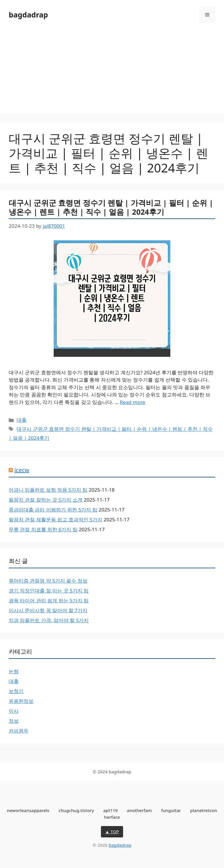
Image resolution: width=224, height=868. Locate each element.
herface (112, 817)
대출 (22, 420)
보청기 (16, 691)
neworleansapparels (28, 810)
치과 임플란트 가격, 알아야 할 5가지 (49, 620)
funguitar (171, 810)
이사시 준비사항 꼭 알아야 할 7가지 (48, 610)
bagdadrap (28, 15)
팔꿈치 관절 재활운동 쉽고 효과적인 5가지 (56, 519)
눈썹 (14, 671)
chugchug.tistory (76, 810)
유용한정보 (21, 701)
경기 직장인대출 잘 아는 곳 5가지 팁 (49, 591)
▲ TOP (112, 832)
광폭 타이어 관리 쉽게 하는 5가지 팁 (49, 600)
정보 (14, 721)
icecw (22, 470)
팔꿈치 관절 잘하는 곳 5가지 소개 (46, 500)
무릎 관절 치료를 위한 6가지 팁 (43, 529)
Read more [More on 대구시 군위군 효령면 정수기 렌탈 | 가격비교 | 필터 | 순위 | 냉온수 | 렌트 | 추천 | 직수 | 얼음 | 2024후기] (133, 402)
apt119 (110, 810)
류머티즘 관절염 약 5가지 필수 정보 (48, 581)
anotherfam (139, 810)
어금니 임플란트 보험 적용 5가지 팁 (48, 490)
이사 (14, 711)
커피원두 (19, 731)
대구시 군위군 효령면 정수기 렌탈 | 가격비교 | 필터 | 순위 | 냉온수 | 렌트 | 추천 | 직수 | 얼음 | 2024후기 (111, 207)
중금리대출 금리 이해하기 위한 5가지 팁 (53, 510)
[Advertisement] (112, 73)
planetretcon (204, 810)
